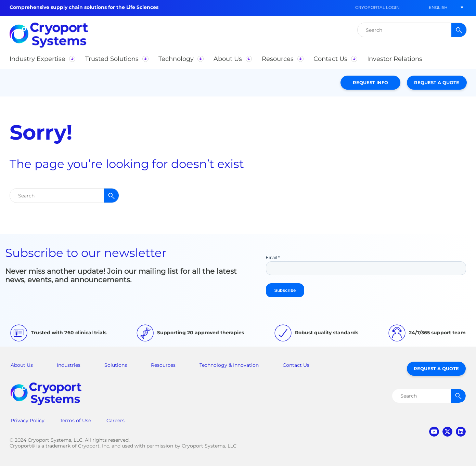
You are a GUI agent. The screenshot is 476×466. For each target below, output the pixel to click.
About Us (22, 365)
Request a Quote (437, 82)
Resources (163, 365)
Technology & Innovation (229, 365)
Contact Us (296, 365)
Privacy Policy (28, 420)
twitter (447, 432)
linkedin (461, 432)
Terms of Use (75, 420)
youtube (434, 432)
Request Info (370, 82)
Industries (69, 365)
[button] (438, 7)
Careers (115, 420)
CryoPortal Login (377, 7)
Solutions (116, 365)
